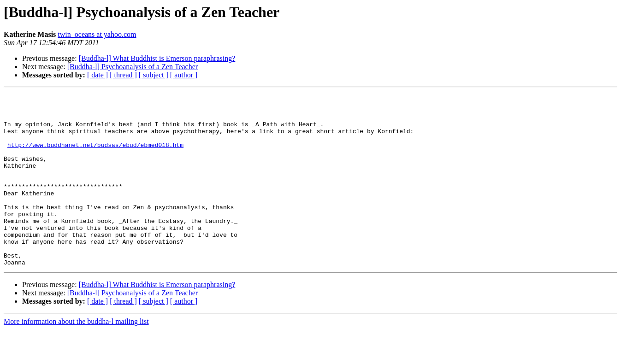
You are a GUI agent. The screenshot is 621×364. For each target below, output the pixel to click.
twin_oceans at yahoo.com (97, 34)
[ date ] (98, 75)
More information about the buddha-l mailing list (76, 356)
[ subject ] (154, 75)
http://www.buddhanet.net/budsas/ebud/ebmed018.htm (95, 156)
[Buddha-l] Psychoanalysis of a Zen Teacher (133, 67)
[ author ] (184, 75)
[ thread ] (123, 75)
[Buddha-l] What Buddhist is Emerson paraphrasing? (157, 58)
